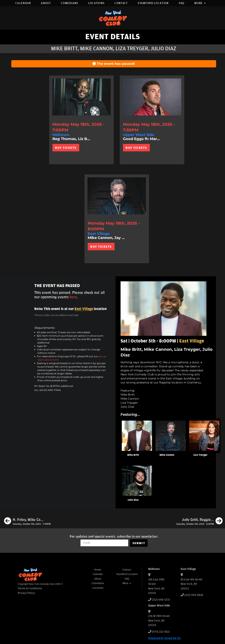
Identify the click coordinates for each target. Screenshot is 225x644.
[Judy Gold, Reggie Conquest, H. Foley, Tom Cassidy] (199, 521)
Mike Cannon (167, 455)
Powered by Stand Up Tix (165, 638)
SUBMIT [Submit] (139, 543)
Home (98, 570)
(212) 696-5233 (161, 600)
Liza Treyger (200, 455)
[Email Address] (104, 543)
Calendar (23, 3)
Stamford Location (153, 3)
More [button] (200, 3)
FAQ (182, 3)
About (46, 3)
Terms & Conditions (30, 588)
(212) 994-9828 (194, 595)
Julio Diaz (133, 500)
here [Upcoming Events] (73, 297)
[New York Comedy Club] (112, 18)
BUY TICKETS (66, 148)
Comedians (70, 3)
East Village (84, 309)
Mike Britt (133, 455)
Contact (121, 3)
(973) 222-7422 (161, 632)
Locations (96, 3)
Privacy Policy (26, 593)
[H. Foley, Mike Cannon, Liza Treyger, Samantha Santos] (27, 521)
